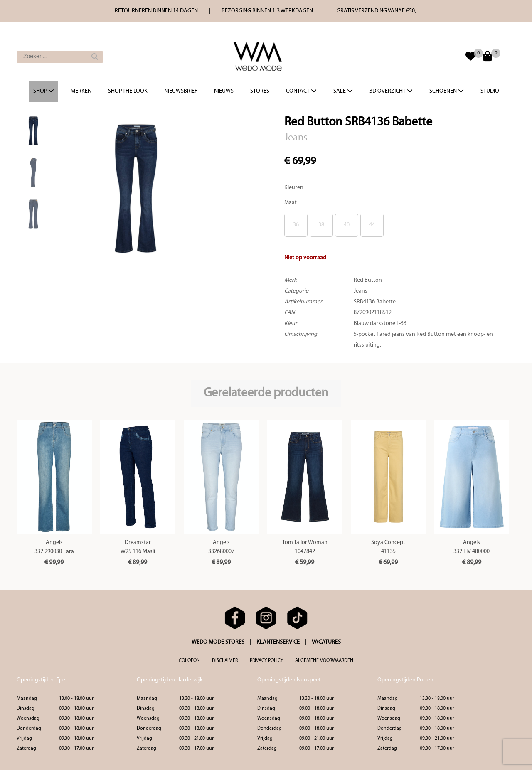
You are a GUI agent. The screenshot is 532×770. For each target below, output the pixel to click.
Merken (81, 91)
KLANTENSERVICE (278, 642)
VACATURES (326, 642)
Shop (44, 91)
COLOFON (189, 661)
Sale (343, 91)
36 (296, 225)
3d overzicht (391, 91)
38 (321, 225)
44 (372, 225)
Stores (260, 91)
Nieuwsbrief (181, 91)
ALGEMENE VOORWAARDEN (324, 661)
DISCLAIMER (225, 661)
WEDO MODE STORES (218, 642)
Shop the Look (128, 91)
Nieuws (224, 91)
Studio (490, 91)
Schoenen (447, 91)
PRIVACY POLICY (266, 661)
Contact (301, 91)
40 (347, 225)
